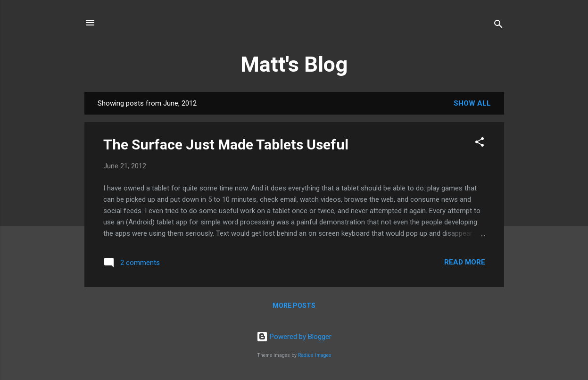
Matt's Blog (294, 64)
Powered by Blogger (294, 337)
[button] (480, 144)
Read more (465, 262)
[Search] (498, 26)
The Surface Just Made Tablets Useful (226, 145)
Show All (472, 103)
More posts (294, 306)
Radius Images (315, 355)
